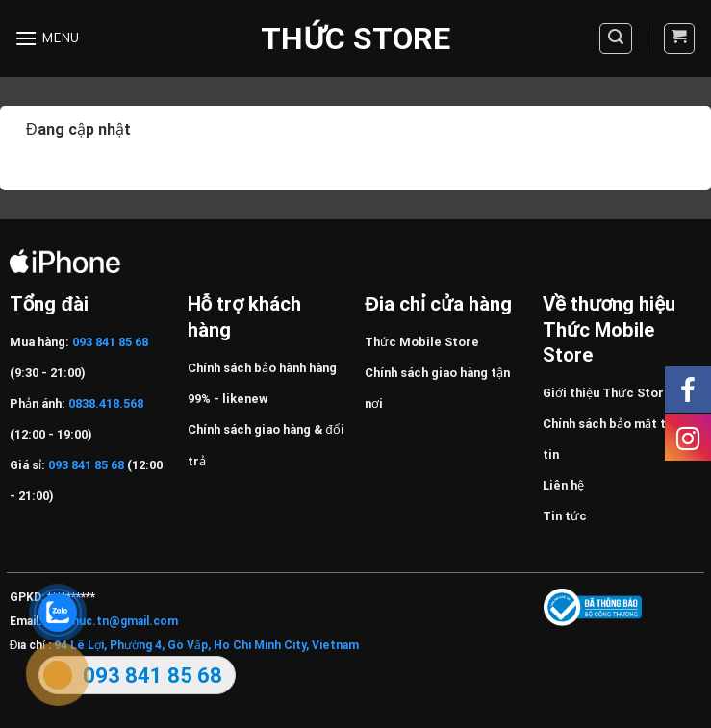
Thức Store (355, 38)
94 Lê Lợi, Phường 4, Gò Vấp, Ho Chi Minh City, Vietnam (206, 645)
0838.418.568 (106, 403)
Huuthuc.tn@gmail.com (111, 621)
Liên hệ (563, 485)
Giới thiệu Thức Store (607, 393)
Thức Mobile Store (422, 342)
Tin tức (565, 516)
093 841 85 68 (109, 342)
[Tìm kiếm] (616, 38)
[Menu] (47, 38)
